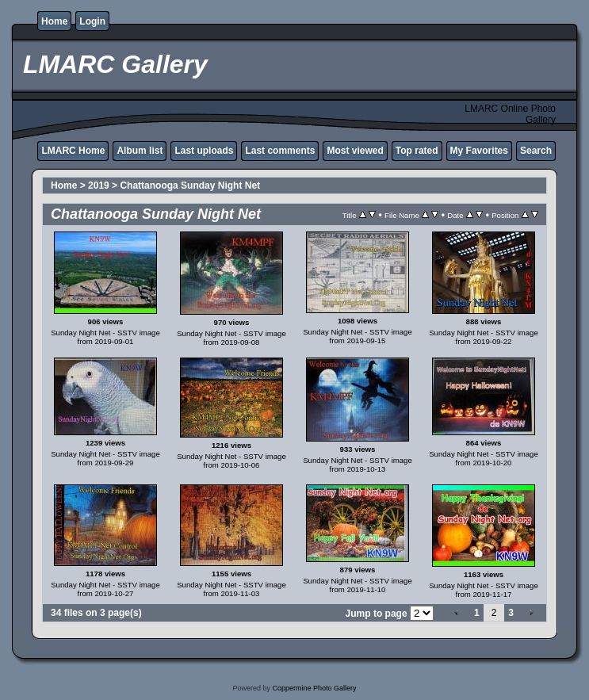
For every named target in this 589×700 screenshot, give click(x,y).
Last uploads (204, 151)
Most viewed (355, 151)
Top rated (417, 151)
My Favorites (479, 151)
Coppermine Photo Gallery (314, 688)
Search (536, 151)
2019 (99, 186)
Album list (140, 151)
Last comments (280, 151)
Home (54, 21)
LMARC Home (73, 151)
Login (92, 21)
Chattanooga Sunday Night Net (190, 186)
